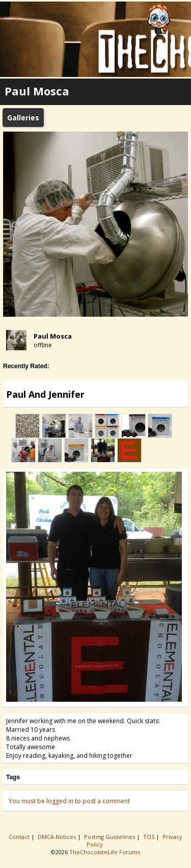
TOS (149, 837)
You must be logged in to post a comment (69, 801)
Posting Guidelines (110, 837)
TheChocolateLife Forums (105, 852)
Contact (20, 837)
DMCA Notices (58, 837)
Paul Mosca (53, 336)
